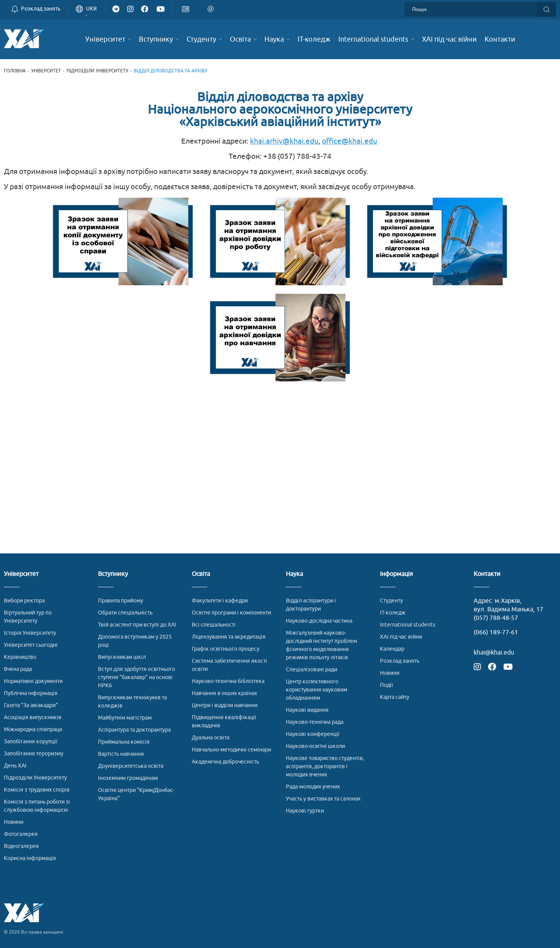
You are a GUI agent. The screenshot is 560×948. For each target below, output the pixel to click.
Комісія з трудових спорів (37, 790)
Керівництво (20, 657)
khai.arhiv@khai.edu (284, 141)
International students (408, 625)
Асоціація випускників (33, 717)
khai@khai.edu (494, 653)
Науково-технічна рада (315, 722)
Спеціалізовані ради (311, 670)
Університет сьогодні (31, 645)
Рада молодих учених (313, 787)
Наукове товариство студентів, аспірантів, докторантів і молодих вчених (325, 766)
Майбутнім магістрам (125, 718)
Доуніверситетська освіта (131, 766)
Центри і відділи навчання (225, 705)
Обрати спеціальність (125, 613)
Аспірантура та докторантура (134, 730)
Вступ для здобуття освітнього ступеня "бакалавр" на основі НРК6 (136, 677)
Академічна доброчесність (225, 762)
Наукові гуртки (305, 811)
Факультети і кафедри (220, 601)
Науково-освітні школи (315, 746)
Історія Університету (30, 633)
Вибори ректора (24, 601)
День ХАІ (15, 766)
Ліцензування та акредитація (229, 637)
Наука (294, 574)
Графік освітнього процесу (226, 649)
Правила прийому (121, 601)
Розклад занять (400, 661)
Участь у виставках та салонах (323, 799)
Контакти (487, 574)
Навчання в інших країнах (224, 693)
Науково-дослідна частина (319, 621)
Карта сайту (395, 697)
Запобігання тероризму (34, 754)
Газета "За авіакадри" (31, 705)
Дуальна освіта (211, 738)
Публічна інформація (31, 693)
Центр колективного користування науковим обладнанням (317, 690)
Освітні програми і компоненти (231, 613)
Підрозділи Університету (97, 71)
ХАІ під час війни (401, 637)
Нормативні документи (33, 681)
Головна (15, 71)
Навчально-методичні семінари (231, 750)
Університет (46, 71)
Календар (392, 649)
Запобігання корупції (31, 742)
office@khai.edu (350, 141)
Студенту (391, 601)
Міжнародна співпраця (33, 729)
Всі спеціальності (214, 625)
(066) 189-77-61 (496, 632)
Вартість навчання (121, 754)
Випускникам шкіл (122, 657)
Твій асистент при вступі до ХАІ (137, 625)
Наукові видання (307, 710)
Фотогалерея (21, 834)
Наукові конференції (313, 734)
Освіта (201, 574)
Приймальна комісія (124, 742)
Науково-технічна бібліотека (228, 681)
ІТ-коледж (393, 613)
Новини (14, 822)
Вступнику (113, 574)
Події (387, 685)
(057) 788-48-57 (496, 618)
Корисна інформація (30, 858)
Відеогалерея (21, 846)
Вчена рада (18, 669)
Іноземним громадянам (128, 778)
